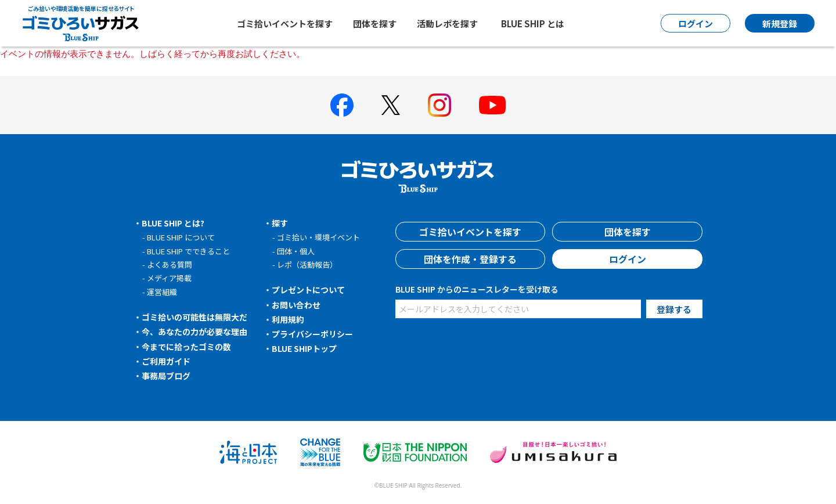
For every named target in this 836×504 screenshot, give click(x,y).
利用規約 (288, 319)
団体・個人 (296, 251)
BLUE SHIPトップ (304, 348)
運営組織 (162, 292)
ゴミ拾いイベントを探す (285, 24)
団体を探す (375, 24)
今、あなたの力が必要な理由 (194, 332)
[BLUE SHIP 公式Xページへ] (391, 105)
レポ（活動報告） (307, 264)
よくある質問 (170, 264)
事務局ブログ (166, 376)
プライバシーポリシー (312, 334)
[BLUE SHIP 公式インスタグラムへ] (439, 105)
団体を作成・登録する (470, 259)
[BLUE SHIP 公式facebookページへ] (342, 105)
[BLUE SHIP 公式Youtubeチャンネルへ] (492, 105)
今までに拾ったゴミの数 (186, 347)
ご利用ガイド (166, 361)
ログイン (628, 259)
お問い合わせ (296, 305)
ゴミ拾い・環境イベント (318, 237)
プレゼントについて (308, 290)
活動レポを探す (447, 24)
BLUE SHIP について (181, 237)
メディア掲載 (169, 278)
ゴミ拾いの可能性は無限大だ (194, 317)
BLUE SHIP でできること (188, 251)
